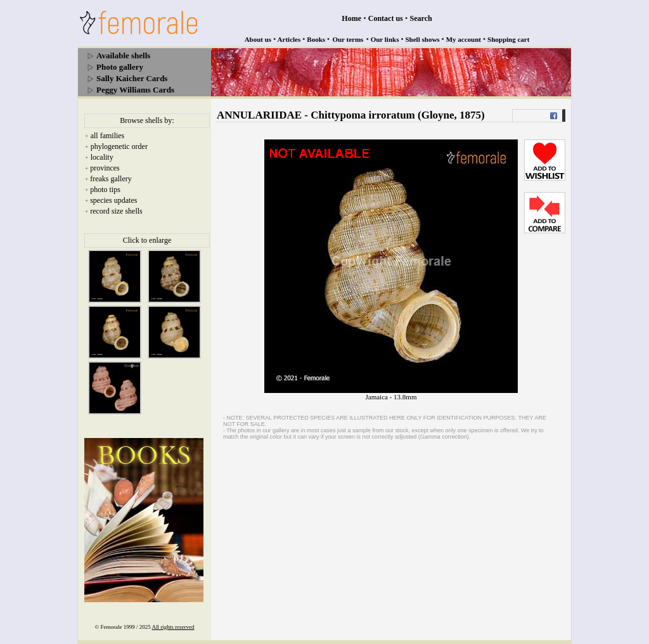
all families (108, 136)
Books (316, 39)
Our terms (348, 39)
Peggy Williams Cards (135, 90)
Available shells (123, 55)
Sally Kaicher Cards (132, 78)
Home (351, 18)
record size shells (116, 211)
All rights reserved (173, 627)
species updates (113, 200)
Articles (289, 39)
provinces (105, 168)
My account (464, 39)
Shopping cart (508, 39)
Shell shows (423, 39)
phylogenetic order (119, 146)
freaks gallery (111, 179)
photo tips (105, 190)
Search (421, 18)
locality (102, 157)
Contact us (386, 18)
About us (258, 39)
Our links (385, 39)
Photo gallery (120, 67)
